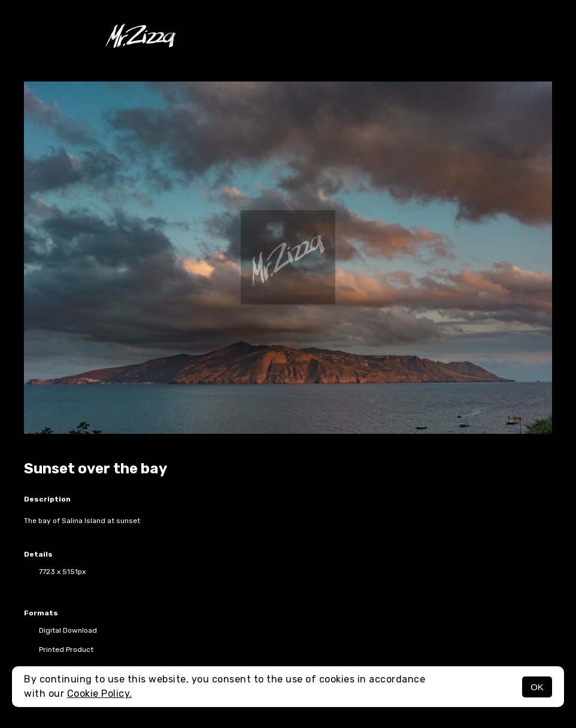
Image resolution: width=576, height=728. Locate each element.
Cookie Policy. (100, 694)
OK (537, 687)
